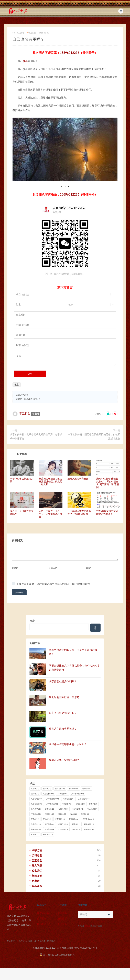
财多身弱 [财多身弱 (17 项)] (89, 824)
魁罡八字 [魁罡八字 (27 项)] (48, 834)
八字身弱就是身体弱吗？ (63, 681)
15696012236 (70, 53)
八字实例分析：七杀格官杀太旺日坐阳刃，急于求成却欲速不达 (36, 436)
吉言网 (19, 399)
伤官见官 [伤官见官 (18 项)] (60, 789)
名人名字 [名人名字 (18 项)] (36, 809)
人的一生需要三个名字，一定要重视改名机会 (50, 514)
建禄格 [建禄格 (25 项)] (62, 814)
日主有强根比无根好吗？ (63, 713)
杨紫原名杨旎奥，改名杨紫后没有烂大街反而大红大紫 (50, 481)
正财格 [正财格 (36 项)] (47, 819)
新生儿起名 (43, 913)
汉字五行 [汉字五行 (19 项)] (60, 819)
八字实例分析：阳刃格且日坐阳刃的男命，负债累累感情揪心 (94, 436)
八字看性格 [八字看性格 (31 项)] (68, 799)
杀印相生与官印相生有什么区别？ (68, 744)
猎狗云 (87, 926)
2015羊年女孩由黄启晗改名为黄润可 (107, 512)
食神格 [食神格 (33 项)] (35, 834)
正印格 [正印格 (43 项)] (85, 814)
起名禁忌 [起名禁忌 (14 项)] (50, 829)
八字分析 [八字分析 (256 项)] (48, 794)
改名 (25, 61)
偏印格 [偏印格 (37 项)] (86, 789)
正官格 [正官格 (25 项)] (35, 819)
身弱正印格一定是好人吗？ (64, 760)
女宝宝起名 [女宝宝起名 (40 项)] (78, 809)
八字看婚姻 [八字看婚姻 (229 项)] (53, 799)
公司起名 (42, 918)
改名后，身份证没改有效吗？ (22, 512)
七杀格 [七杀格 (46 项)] (35, 789)
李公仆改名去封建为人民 (22, 480)
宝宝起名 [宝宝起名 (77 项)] (36, 814)
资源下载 (32, 941)
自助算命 (62, 924)
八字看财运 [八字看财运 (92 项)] (52, 804)
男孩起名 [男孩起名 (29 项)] (74, 819)
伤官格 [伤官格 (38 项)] (47, 789)
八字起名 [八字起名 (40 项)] (67, 804)
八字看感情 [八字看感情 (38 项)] (84, 799)
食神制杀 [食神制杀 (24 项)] (89, 829)
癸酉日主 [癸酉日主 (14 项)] (63, 824)
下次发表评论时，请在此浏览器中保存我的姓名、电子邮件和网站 (53, 584)
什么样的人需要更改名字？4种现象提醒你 (79, 512)
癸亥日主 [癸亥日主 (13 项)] (36, 824)
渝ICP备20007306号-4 (86, 948)
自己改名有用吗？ (32, 399)
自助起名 (42, 924)
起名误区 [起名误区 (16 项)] (63, 829)
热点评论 (23, 941)
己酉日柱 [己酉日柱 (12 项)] (50, 814)
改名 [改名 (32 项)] (74, 814)
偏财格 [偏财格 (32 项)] (35, 794)
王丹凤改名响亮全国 (78, 479)
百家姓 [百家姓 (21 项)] (76, 824)
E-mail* (53, 568)
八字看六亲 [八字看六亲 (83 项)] (37, 799)
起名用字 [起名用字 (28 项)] (36, 829)
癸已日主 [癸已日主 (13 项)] (50, 824)
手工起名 (18, 33)
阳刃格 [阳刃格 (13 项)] (76, 829)
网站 (89, 568)
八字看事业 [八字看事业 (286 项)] (78, 794)
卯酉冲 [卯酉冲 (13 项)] (93, 804)
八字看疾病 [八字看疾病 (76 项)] (37, 804)
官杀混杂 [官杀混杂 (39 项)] (92, 809)
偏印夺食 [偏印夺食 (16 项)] (74, 789)
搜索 (32, 621)
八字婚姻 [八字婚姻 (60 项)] (63, 794)
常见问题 (31, 33)
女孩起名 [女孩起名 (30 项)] (63, 809)
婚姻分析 (62, 918)
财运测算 (62, 913)
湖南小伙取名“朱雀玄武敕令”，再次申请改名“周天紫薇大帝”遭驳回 (108, 483)
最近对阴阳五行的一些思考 (64, 697)
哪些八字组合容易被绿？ (63, 729)
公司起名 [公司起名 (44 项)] (80, 804)
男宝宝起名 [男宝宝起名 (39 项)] (88, 819)
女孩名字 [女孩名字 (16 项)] (50, 809)
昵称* (15, 568)
